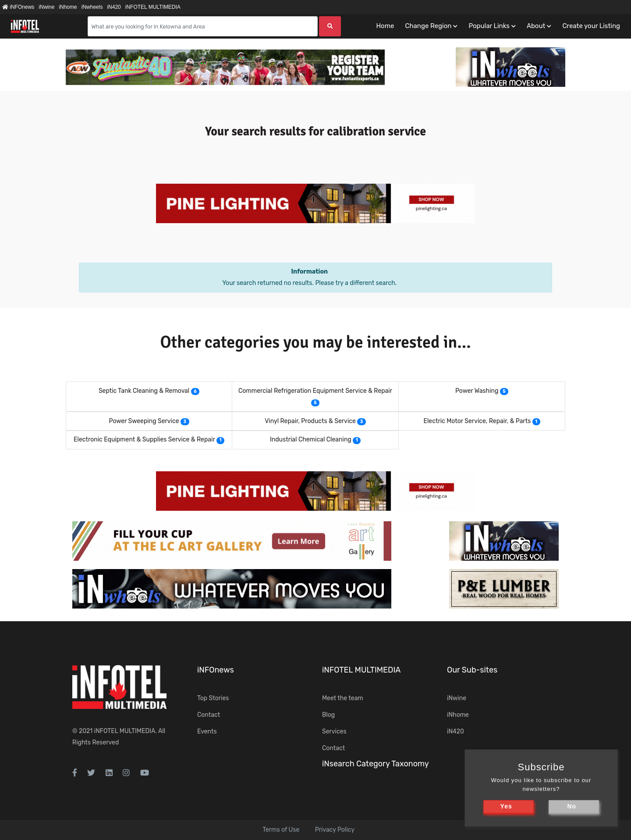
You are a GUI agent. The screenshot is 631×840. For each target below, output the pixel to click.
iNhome (68, 7)
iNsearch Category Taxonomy (376, 764)
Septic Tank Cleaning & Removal (144, 391)
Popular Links (489, 26)
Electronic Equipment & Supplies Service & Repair (144, 440)
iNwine (46, 7)
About (536, 26)
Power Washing (477, 391)
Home (385, 26)
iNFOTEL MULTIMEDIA (153, 7)
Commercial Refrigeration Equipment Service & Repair (315, 391)
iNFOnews (18, 7)
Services (334, 731)
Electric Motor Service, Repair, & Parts (477, 421)
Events (207, 731)
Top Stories (213, 698)
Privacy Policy (335, 830)
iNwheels (92, 7)
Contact (209, 715)
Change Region (428, 26)
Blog (328, 715)
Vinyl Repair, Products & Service (310, 421)
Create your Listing (591, 26)
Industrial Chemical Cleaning (311, 440)
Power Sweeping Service (144, 421)
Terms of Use (281, 830)
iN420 (114, 7)
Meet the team (343, 698)
